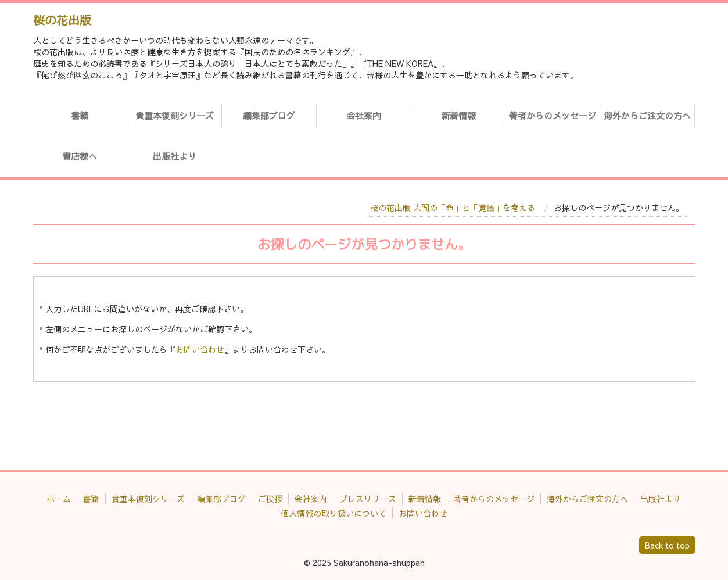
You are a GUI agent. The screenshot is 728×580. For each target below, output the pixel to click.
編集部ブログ (269, 115)
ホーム (59, 499)
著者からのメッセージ (553, 115)
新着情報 (458, 115)
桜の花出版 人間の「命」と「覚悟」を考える (453, 207)
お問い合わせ (200, 349)
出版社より (175, 156)
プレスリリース (368, 499)
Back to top (667, 545)
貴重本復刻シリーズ (175, 115)
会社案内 (364, 115)
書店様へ (80, 156)
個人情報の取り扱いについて (333, 513)
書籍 (80, 115)
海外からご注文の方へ (647, 115)
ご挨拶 (270, 499)
